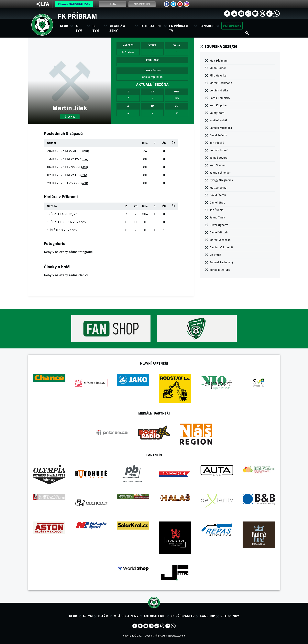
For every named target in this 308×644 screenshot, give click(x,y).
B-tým (103, 616)
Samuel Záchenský (222, 262)
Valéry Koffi (217, 113)
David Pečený (218, 135)
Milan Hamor (218, 68)
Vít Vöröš (215, 255)
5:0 (86, 151)
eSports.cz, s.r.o (176, 636)
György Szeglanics (221, 180)
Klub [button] (64, 26)
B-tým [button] (96, 28)
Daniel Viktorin (219, 232)
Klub (73, 616)
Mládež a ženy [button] (117, 28)
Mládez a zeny (126, 616)
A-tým (88, 616)
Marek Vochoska (220, 240)
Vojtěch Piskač (219, 150)
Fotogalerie (151, 26)
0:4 (85, 159)
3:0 (84, 167)
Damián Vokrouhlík (222, 247)
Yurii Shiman (218, 165)
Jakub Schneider (220, 173)
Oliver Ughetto (219, 225)
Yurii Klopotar (218, 105)
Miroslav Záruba (220, 270)
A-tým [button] (79, 28)
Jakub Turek (217, 217)
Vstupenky (232, 26)
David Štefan (218, 195)
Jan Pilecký (217, 143)
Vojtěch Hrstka (219, 90)
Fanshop (207, 26)
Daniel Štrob (217, 203)
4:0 (85, 183)
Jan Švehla (217, 210)
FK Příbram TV (179, 28)
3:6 (84, 175)
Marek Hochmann (221, 83)
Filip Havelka (218, 76)
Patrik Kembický (220, 98)
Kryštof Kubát (218, 120)
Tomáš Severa (219, 158)
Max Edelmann (219, 61)
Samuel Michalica (221, 128)
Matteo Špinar (219, 188)
